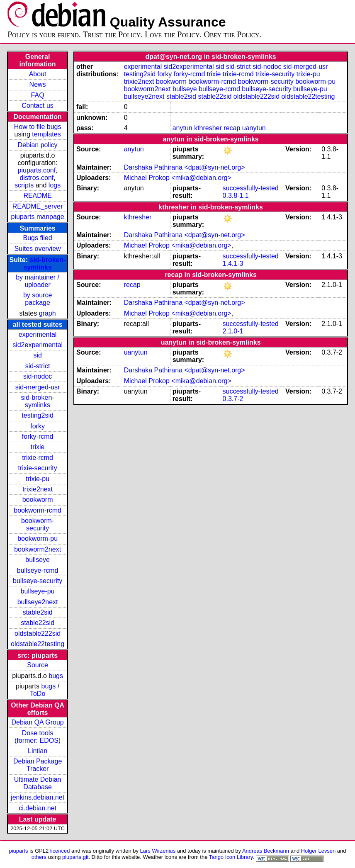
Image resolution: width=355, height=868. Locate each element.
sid (37, 355)
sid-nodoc (38, 376)
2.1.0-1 (233, 331)
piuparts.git (75, 857)
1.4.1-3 (233, 264)
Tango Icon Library (231, 857)
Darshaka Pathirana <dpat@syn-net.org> (185, 167)
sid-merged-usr (38, 387)
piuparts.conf (37, 170)
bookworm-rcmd (38, 510)
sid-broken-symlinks (44, 264)
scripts (24, 185)
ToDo (38, 694)
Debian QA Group (37, 722)
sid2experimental (38, 345)
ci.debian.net (38, 808)
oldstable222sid (38, 633)
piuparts (19, 851)
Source (38, 665)
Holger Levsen (319, 851)
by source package (38, 299)
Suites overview (38, 249)
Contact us (37, 106)
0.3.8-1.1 (236, 196)
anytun (182, 128)
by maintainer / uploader (38, 281)
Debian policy (38, 145)
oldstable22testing (38, 644)
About (38, 74)
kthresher (208, 128)
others (39, 857)
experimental (38, 334)
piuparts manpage (38, 217)
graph (47, 313)
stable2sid (38, 612)
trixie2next (38, 489)
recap (232, 128)
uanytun (254, 128)
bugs (56, 676)
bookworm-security (38, 524)
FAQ (38, 95)
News (38, 84)
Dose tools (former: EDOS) (38, 737)
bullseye (38, 560)
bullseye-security (38, 581)
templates (46, 134)
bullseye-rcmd (38, 570)
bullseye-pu (38, 591)
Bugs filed (37, 238)
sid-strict (38, 366)
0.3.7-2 (233, 399)
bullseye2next (38, 602)
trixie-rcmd (38, 458)
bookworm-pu (38, 539)
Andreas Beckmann (266, 851)
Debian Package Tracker (38, 765)
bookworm (38, 500)
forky (38, 426)
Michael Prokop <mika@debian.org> (178, 178)
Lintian (38, 751)
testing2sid (38, 415)
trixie (38, 447)
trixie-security (37, 468)
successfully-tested (251, 188)
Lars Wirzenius (158, 851)
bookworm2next (38, 549)
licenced (60, 851)
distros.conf (36, 178)
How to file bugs (38, 127)
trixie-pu (38, 479)
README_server (38, 206)
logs (55, 185)
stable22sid (38, 623)
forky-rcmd (38, 436)
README (37, 196)
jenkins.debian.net (38, 797)
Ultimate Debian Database (38, 783)
